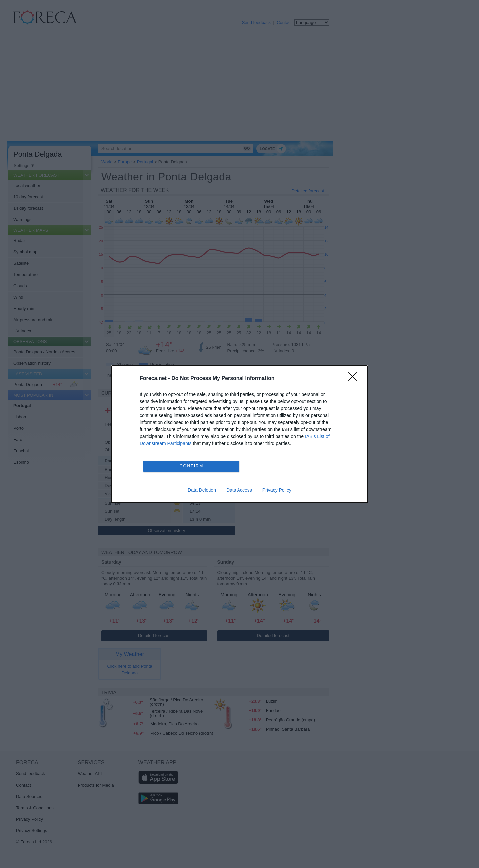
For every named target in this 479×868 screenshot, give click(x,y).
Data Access (239, 490)
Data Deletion (202, 490)
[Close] (355, 379)
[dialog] (239, 434)
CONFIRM (191, 466)
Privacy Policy (277, 490)
